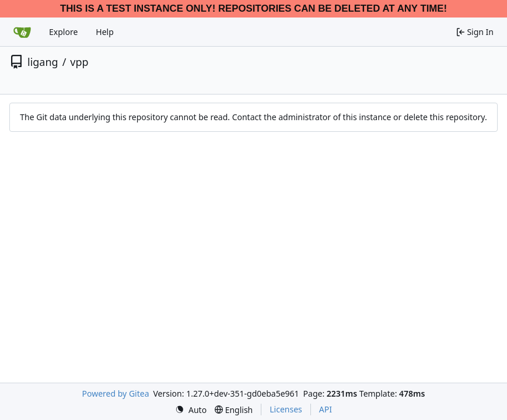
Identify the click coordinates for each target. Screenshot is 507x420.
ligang (43, 62)
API (326, 409)
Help (105, 32)
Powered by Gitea (116, 393)
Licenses (286, 409)
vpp (79, 62)
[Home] (22, 32)
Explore (63, 32)
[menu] (191, 410)
